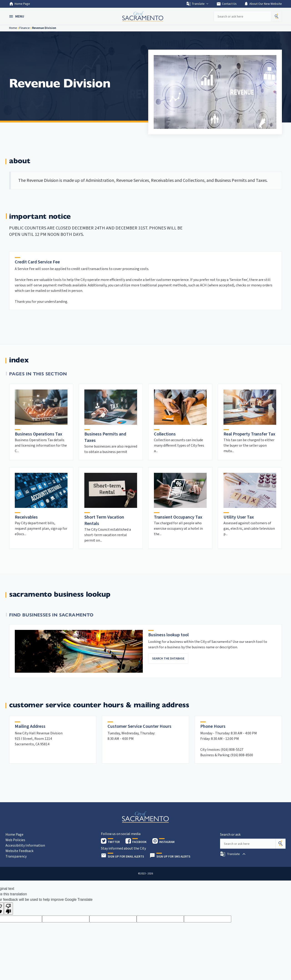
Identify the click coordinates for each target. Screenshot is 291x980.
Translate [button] (198, 4)
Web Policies (15, 840)
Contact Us (227, 4)
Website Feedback (19, 851)
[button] (17, 16)
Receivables (26, 517)
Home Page (20, 4)
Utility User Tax (239, 517)
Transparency (16, 856)
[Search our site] (242, 16)
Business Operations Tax (39, 434)
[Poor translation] (8, 909)
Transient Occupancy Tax (178, 517)
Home (13, 28)
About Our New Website (263, 4)
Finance (25, 28)
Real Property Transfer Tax (249, 434)
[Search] (281, 844)
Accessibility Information (25, 845)
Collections (165, 434)
